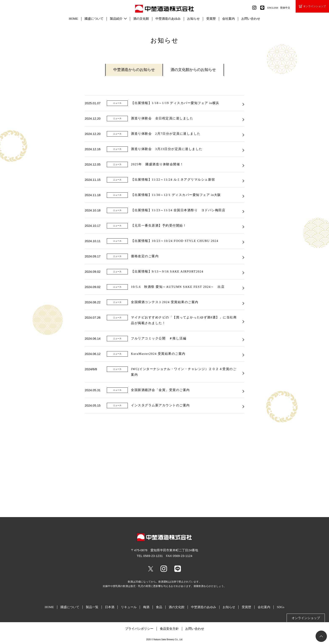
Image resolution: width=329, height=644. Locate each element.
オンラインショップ (312, 6)
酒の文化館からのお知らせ (193, 70)
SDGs (281, 607)
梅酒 (146, 607)
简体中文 (285, 8)
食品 (159, 607)
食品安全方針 (169, 629)
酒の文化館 (141, 19)
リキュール (129, 607)
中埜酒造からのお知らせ (134, 70)
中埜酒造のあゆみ (168, 19)
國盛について (94, 19)
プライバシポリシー (139, 629)
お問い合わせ (251, 19)
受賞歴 (211, 19)
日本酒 (110, 607)
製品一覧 (92, 607)
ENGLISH (273, 8)
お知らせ (193, 19)
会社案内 (228, 19)
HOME (73, 19)
